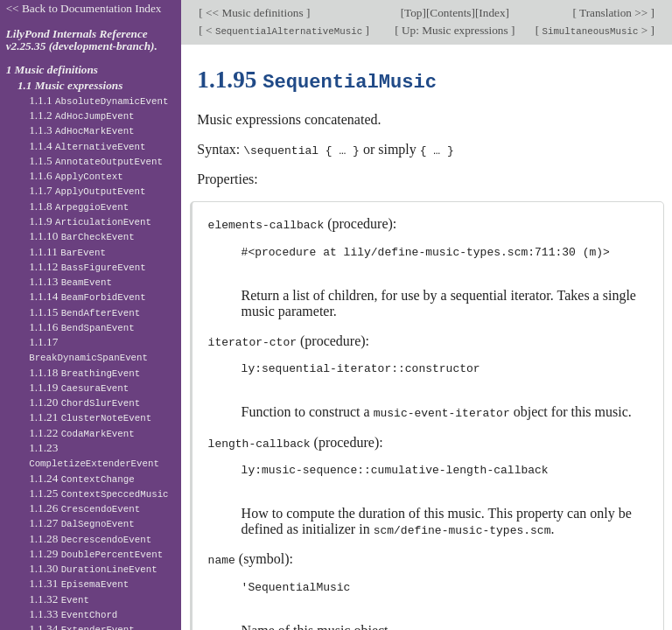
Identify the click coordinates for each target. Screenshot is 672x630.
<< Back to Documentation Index (84, 8)
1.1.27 (82, 523)
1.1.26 (84, 508)
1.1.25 (98, 493)
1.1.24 (82, 478)
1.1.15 (84, 312)
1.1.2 (81, 115)
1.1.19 (79, 387)
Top (413, 13)
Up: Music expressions (455, 30)
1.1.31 (79, 583)
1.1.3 (81, 130)
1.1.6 (76, 175)
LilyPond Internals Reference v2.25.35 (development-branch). (82, 40)
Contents (450, 13)
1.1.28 (90, 539)
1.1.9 (90, 221)
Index (492, 13)
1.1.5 (96, 161)
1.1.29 (96, 553)
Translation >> (614, 13)
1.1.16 (82, 327)
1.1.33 (73, 614)
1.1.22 (82, 433)
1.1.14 (87, 296)
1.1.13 (70, 281)
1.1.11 (67, 252)
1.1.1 (98, 100)
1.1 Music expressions (70, 85)
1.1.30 (93, 568)
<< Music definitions (255, 13)
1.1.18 (84, 372)
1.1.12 (87, 266)
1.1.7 (87, 190)
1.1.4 (87, 146)
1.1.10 (82, 236)
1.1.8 (79, 206)
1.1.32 (59, 599)
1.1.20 (84, 402)
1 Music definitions (52, 70)
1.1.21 (90, 417)
